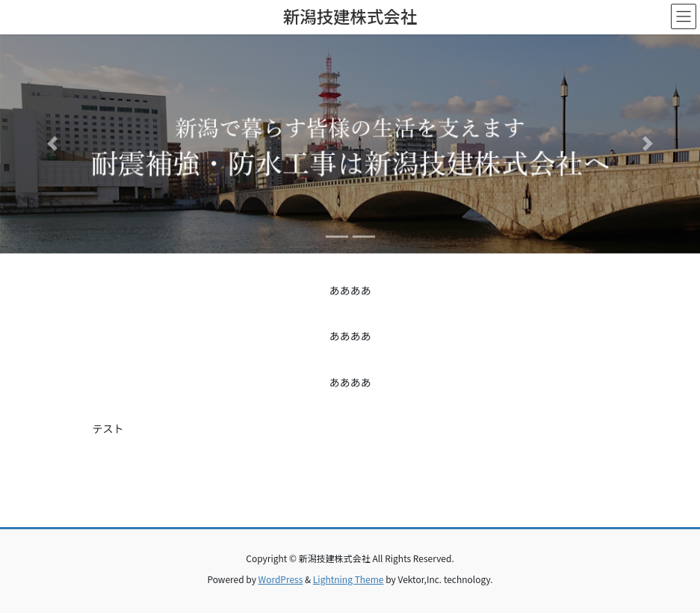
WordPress (281, 579)
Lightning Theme (349, 579)
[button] (53, 144)
